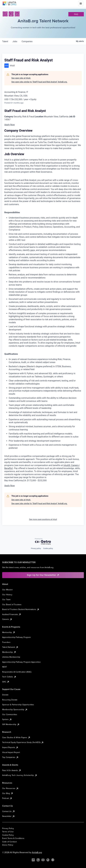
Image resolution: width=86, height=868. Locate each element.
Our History (7, 595)
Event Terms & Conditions (13, 838)
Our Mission (7, 590)
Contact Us (9, 811)
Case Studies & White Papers (16, 737)
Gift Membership (11, 724)
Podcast (7, 798)
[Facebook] (11, 14)
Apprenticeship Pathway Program (16, 637)
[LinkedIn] (17, 14)
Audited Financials (12, 614)
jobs (15, 41)
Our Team (6, 599)
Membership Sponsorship (15, 709)
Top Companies (10, 757)
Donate (5, 695)
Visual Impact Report (11, 752)
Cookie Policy (8, 835)
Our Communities (10, 714)
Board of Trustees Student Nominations (21, 609)
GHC (6, 682)
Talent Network (10, 647)
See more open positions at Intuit (43, 519)
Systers (7, 719)
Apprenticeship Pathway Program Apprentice (21, 662)
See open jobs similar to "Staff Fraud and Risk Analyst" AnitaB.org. (39, 82)
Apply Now (9, 125)
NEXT (5, 667)
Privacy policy (36, 548)
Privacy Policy (8, 828)
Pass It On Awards (12, 770)
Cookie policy (48, 548)
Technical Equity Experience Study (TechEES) (23, 742)
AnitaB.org (37, 852)
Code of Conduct (9, 842)
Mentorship (9, 632)
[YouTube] (43, 860)
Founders (6, 642)
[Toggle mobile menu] (81, 4)
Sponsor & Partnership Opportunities (18, 705)
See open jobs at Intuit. (21, 78)
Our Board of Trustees (12, 604)
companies (27, 41)
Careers (7, 619)
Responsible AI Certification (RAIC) (17, 672)
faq (76, 14)
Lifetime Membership (11, 657)
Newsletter (8, 816)
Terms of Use (8, 832)
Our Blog (8, 793)
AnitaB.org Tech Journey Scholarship (20, 775)
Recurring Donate (10, 700)
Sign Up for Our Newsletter (43, 575)
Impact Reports (10, 747)
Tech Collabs (9, 677)
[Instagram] (5, 14)
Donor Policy (8, 845)
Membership (9, 652)
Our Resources (10, 788)
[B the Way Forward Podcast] (53, 860)
